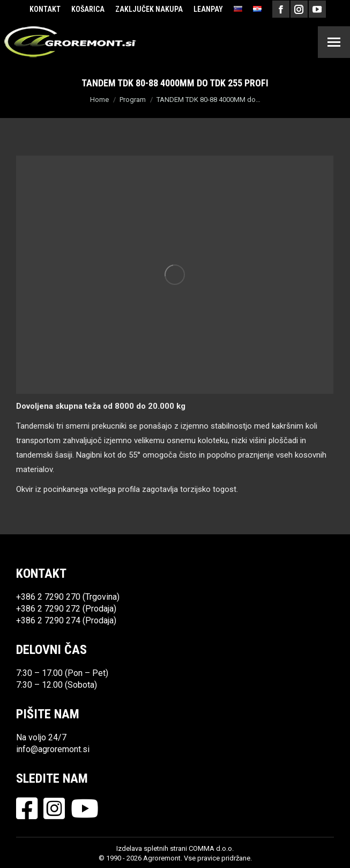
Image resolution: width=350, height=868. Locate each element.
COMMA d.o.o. (211, 848)
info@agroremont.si (53, 749)
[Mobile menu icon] (334, 42)
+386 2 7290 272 (48, 609)
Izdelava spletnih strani (152, 848)
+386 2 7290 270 (48, 597)
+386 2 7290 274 (48, 620)
